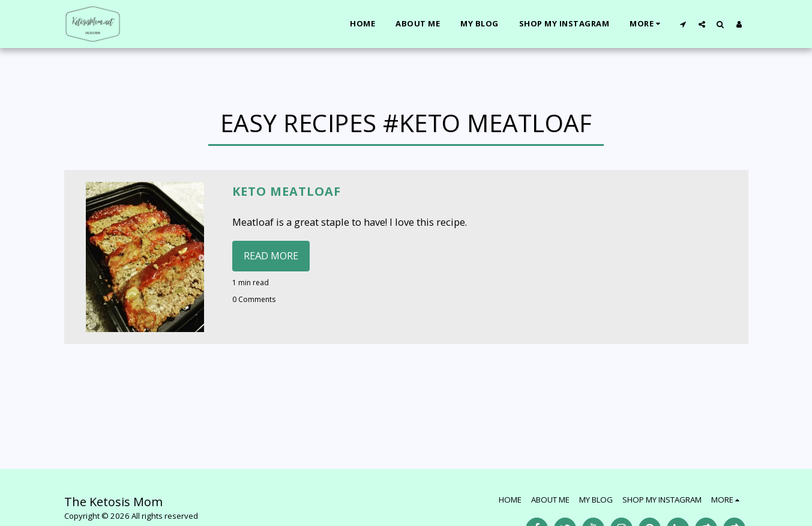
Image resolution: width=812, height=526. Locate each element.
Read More (271, 255)
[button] (683, 24)
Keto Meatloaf (287, 191)
